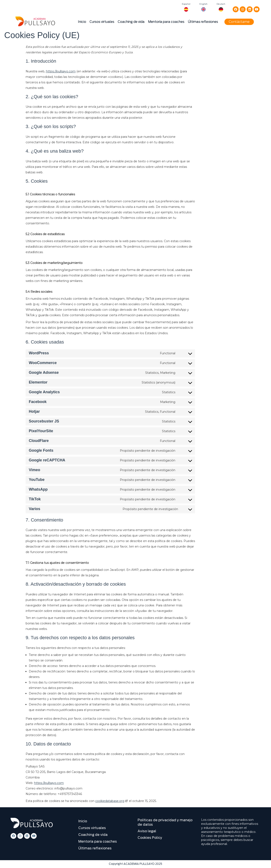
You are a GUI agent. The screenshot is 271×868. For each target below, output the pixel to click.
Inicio (82, 22)
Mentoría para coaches (166, 22)
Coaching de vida (131, 22)
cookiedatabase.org (110, 801)
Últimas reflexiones (203, 22)
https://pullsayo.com (61, 71)
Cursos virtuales (102, 22)
